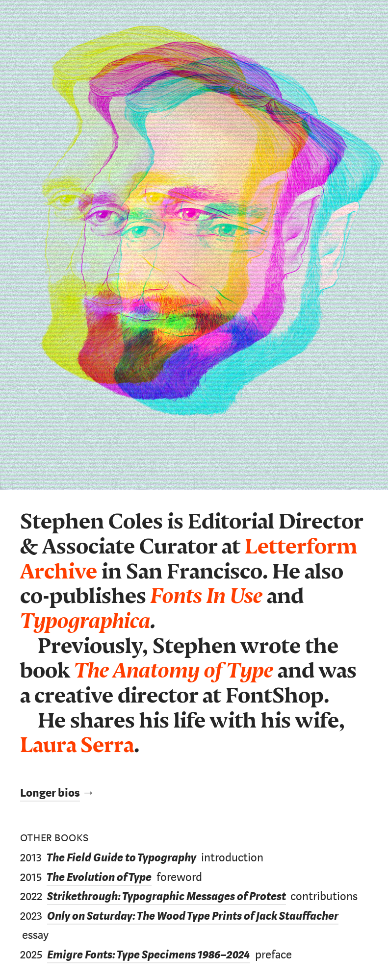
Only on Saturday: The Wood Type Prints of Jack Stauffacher (193, 916)
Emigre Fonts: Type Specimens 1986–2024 (149, 955)
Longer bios (50, 793)
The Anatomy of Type (174, 671)
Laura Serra (77, 745)
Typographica (85, 621)
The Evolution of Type (99, 877)
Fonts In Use (207, 596)
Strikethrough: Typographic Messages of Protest (167, 896)
